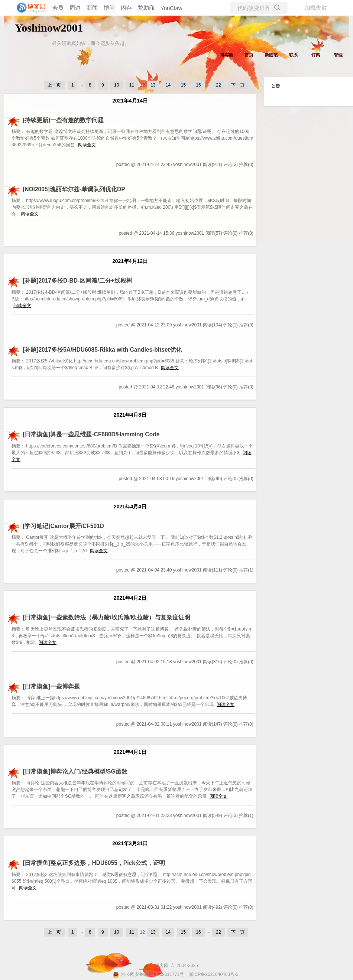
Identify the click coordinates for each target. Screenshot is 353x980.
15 (183, 85)
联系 (294, 55)
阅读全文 (87, 145)
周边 (75, 8)
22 (218, 85)
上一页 (54, 85)
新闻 (92, 8)
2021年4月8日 (130, 415)
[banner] (30, 8)
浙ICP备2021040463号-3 (213, 974)
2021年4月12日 (130, 261)
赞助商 (146, 8)
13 (153, 85)
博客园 (227, 55)
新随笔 (271, 55)
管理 (338, 55)
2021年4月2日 (130, 598)
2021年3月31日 (130, 844)
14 (168, 85)
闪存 (126, 8)
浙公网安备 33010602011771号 (148, 974)
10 (116, 85)
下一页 (238, 85)
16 (198, 85)
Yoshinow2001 (49, 28)
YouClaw (171, 8)
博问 (109, 8)
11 (132, 85)
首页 (249, 55)
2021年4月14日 (130, 101)
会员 (58, 8)
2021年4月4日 (130, 507)
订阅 (316, 55)
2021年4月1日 (130, 752)
